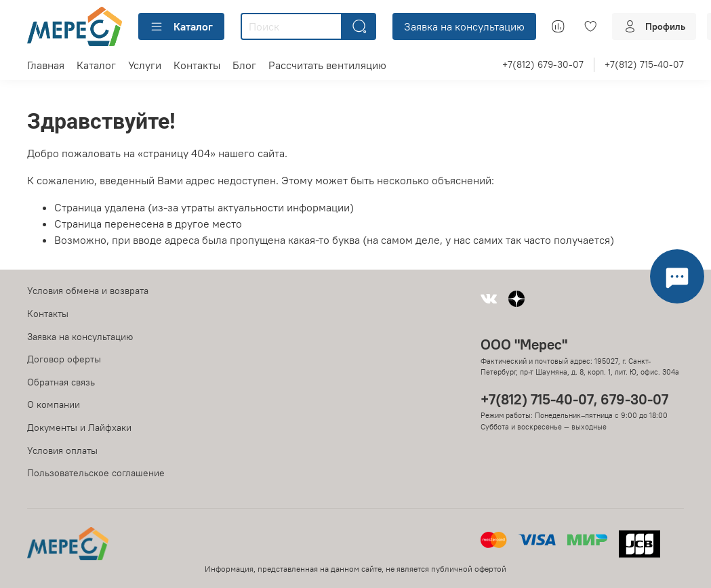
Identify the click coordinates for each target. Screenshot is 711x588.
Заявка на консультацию (464, 26)
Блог (244, 65)
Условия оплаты (62, 450)
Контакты (197, 65)
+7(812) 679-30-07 (543, 64)
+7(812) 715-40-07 (644, 64)
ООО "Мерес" (524, 344)
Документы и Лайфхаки (79, 427)
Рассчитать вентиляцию (327, 65)
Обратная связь (61, 382)
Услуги (145, 65)
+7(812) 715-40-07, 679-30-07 (574, 399)
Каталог (181, 26)
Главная (46, 65)
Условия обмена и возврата (88, 291)
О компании (54, 404)
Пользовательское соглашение (96, 473)
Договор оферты (64, 359)
